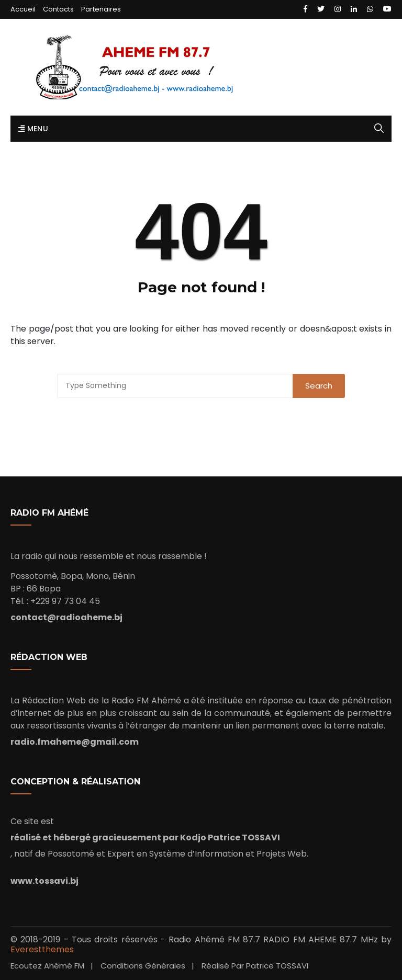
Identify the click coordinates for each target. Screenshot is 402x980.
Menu (33, 129)
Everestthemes (42, 949)
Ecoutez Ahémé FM (47, 966)
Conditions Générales (143, 966)
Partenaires (101, 9)
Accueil (23, 9)
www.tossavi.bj (44, 881)
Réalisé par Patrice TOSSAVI (255, 966)
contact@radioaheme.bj (66, 617)
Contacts (58, 9)
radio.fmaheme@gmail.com (75, 742)
